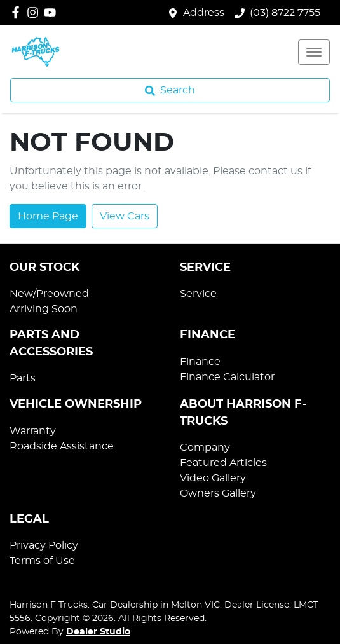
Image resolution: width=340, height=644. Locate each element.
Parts (23, 378)
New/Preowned (49, 294)
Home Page (48, 216)
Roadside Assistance (62, 446)
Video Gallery (213, 478)
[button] (314, 52)
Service (198, 294)
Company (205, 448)
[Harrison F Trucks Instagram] (35, 12)
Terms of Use (42, 561)
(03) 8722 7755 (285, 13)
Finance (200, 362)
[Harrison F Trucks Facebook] (18, 12)
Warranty (33, 431)
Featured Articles (223, 463)
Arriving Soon (44, 309)
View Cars (125, 216)
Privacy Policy (44, 545)
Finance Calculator (227, 377)
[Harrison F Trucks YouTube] (52, 12)
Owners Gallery (218, 493)
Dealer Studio (98, 632)
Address (204, 13)
